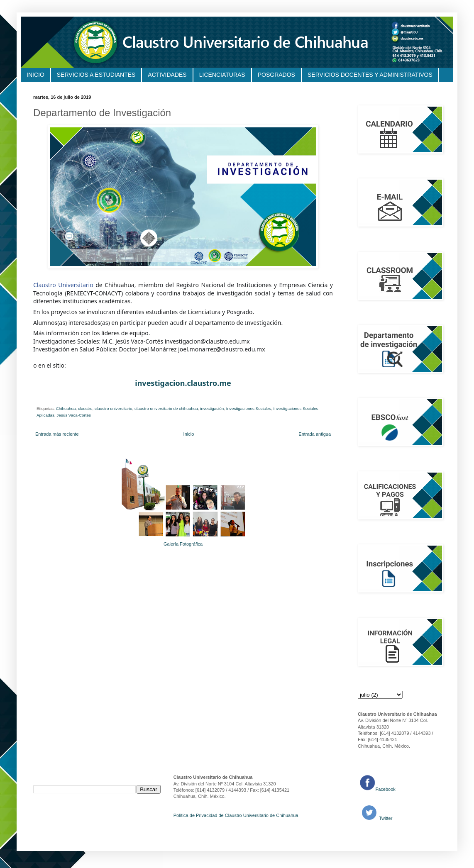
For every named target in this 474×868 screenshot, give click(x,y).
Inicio (189, 434)
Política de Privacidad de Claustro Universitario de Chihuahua (236, 815)
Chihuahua (66, 408)
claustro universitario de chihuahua (166, 408)
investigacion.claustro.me (183, 383)
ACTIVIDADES (167, 75)
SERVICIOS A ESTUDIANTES (96, 75)
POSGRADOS (276, 75)
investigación (212, 408)
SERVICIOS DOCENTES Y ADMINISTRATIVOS (370, 75)
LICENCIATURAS (222, 75)
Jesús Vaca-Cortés (74, 415)
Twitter (385, 818)
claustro (85, 408)
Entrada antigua (315, 434)
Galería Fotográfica (183, 544)
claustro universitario (114, 408)
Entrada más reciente (57, 434)
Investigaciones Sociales (249, 408)
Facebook (386, 789)
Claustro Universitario (63, 285)
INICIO (35, 75)
